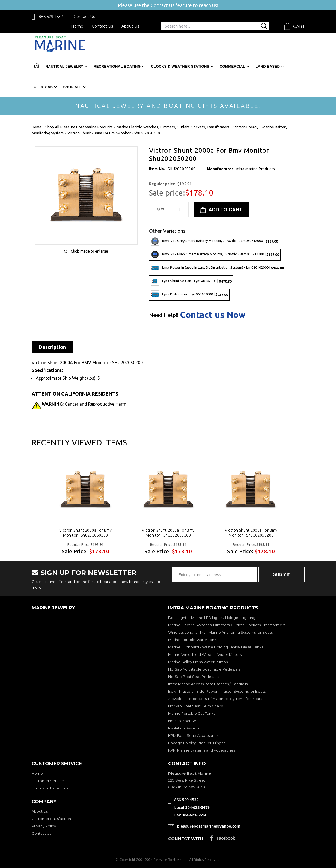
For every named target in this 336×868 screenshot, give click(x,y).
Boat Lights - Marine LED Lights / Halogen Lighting (212, 618)
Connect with (186, 839)
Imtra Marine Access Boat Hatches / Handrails (208, 684)
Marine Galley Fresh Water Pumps (198, 662)
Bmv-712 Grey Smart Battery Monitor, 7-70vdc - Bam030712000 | (214, 241)
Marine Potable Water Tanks (193, 640)
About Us (130, 26)
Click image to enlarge (89, 251)
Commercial (232, 66)
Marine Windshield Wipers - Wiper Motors (205, 654)
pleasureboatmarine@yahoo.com (209, 826)
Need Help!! (164, 315)
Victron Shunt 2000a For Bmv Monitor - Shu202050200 (85, 533)
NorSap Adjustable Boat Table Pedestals (204, 669)
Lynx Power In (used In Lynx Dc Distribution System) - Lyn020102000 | (217, 268)
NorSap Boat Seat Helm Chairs (195, 706)
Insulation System (184, 728)
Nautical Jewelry (64, 66)
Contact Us (84, 17)
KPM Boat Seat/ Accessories (193, 735)
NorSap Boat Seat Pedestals (194, 677)
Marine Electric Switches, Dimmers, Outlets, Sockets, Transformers (227, 625)
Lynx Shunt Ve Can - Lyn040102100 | (191, 281)
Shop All (72, 87)
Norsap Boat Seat (184, 721)
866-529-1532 (51, 17)
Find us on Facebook (50, 788)
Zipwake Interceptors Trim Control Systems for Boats (215, 699)
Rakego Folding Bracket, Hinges (197, 743)
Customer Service (48, 781)
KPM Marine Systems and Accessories (202, 750)
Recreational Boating (117, 66)
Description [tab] (52, 347)
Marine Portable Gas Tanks (192, 713)
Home (77, 26)
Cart (299, 26)
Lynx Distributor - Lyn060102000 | (189, 295)
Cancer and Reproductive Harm (84, 404)
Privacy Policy (44, 826)
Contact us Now (213, 315)
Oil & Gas (43, 87)
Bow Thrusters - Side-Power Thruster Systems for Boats (217, 691)
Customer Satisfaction (51, 819)
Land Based (268, 66)
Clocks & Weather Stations (180, 66)
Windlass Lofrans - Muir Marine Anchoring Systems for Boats (220, 632)
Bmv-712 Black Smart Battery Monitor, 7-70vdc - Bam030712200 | (215, 255)
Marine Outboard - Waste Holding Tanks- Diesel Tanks (216, 647)
